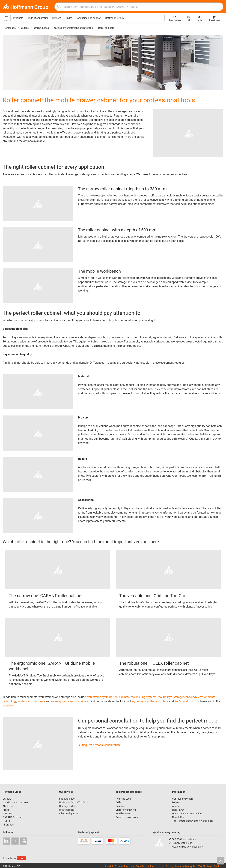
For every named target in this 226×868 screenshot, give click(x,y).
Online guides (41, 28)
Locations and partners (15, 802)
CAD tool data (67, 810)
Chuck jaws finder (69, 806)
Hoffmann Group (114, 18)
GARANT (8, 814)
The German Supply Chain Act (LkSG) (192, 821)
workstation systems (99, 697)
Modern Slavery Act (186, 866)
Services (57, 18)
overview (8, 705)
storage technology (185, 697)
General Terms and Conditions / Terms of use (139, 866)
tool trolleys (165, 697)
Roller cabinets (106, 28)
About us (8, 806)
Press (6, 810)
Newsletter (178, 817)
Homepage (10, 28)
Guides (68, 18)
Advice (176, 806)
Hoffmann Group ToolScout (74, 802)
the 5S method (184, 701)
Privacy (169, 866)
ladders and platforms (31, 701)
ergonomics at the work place (150, 701)
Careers (7, 799)
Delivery (176, 802)
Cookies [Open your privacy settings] (218, 866)
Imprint (109, 866)
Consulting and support (89, 18)
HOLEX (7, 821)
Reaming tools (124, 799)
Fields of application (38, 18)
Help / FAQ (178, 810)
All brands (8, 825)
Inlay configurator (69, 814)
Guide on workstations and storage (73, 28)
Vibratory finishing (126, 810)
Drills (118, 802)
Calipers (120, 806)
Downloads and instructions (188, 814)
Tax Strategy (205, 866)
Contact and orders (183, 799)
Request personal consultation (99, 745)
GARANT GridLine (12, 817)
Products (18, 18)
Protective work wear (127, 817)
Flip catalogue (67, 799)
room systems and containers (70, 701)
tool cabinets (122, 697)
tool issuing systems (144, 697)
